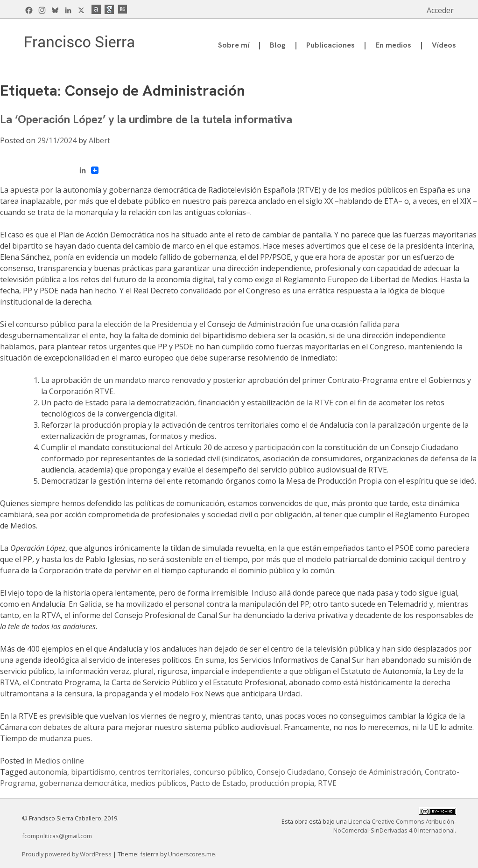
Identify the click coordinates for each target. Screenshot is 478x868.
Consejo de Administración (375, 772)
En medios (393, 45)
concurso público (223, 772)
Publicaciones (330, 45)
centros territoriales (154, 772)
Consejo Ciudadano (291, 772)
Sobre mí (234, 45)
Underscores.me (192, 854)
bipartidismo (93, 772)
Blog (278, 45)
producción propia (282, 783)
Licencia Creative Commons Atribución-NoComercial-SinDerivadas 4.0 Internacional (395, 826)
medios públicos (158, 783)
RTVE (327, 783)
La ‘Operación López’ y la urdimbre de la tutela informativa (146, 119)
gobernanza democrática (83, 783)
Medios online (59, 761)
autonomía (48, 772)
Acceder (440, 10)
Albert (99, 140)
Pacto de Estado (218, 783)
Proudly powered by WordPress (67, 854)
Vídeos (444, 45)
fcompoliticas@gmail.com (57, 836)
